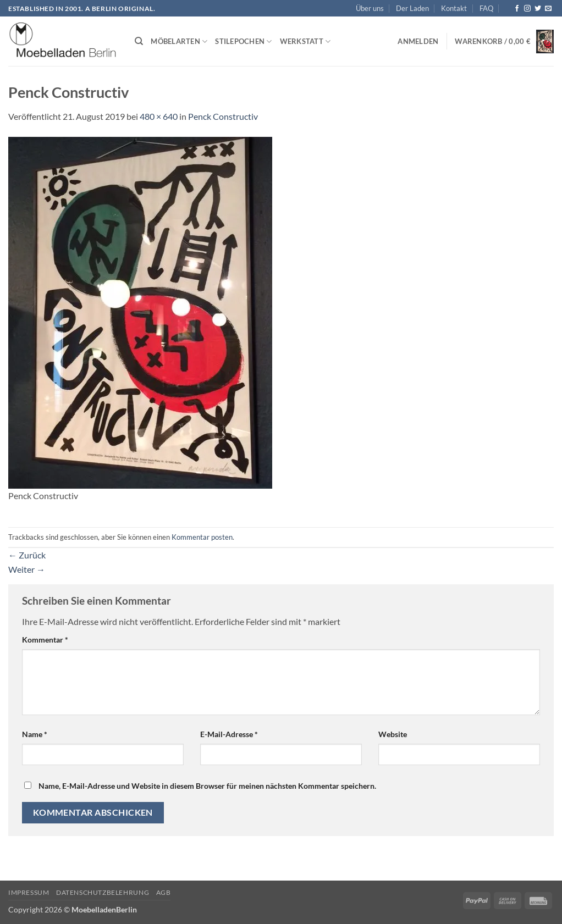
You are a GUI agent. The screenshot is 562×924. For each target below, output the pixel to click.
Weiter (27, 569)
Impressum (29, 892)
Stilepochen (243, 42)
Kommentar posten (202, 537)
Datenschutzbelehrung (103, 892)
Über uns (370, 8)
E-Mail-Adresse (229, 734)
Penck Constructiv (223, 116)
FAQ (486, 8)
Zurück (27, 555)
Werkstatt (305, 42)
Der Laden (412, 8)
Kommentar (45, 640)
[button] (418, 41)
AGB (164, 892)
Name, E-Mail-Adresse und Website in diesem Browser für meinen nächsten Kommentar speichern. (207, 786)
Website (393, 734)
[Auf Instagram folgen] (527, 9)
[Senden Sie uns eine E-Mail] (548, 9)
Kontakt (454, 8)
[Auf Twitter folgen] (538, 9)
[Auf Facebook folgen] (517, 9)
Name (35, 734)
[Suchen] (139, 41)
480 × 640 (159, 116)
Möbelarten (179, 42)
